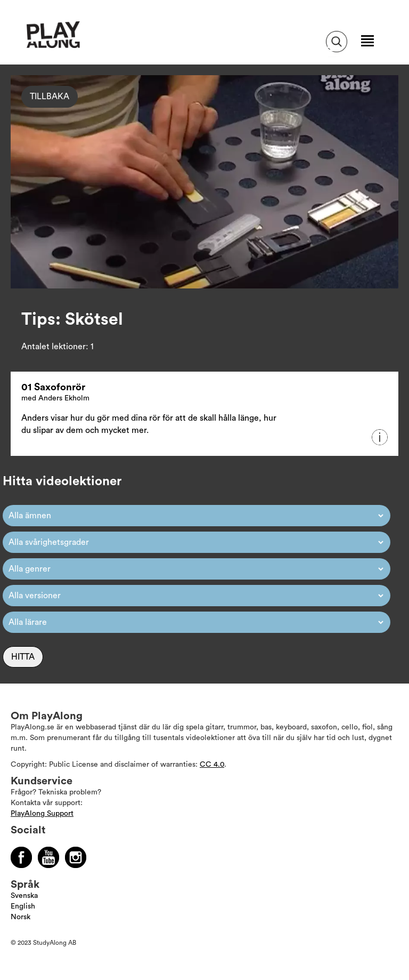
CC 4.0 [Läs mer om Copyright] (212, 765)
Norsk (21, 917)
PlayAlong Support (42, 814)
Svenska (24, 896)
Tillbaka (50, 97)
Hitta (23, 657)
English (23, 906)
